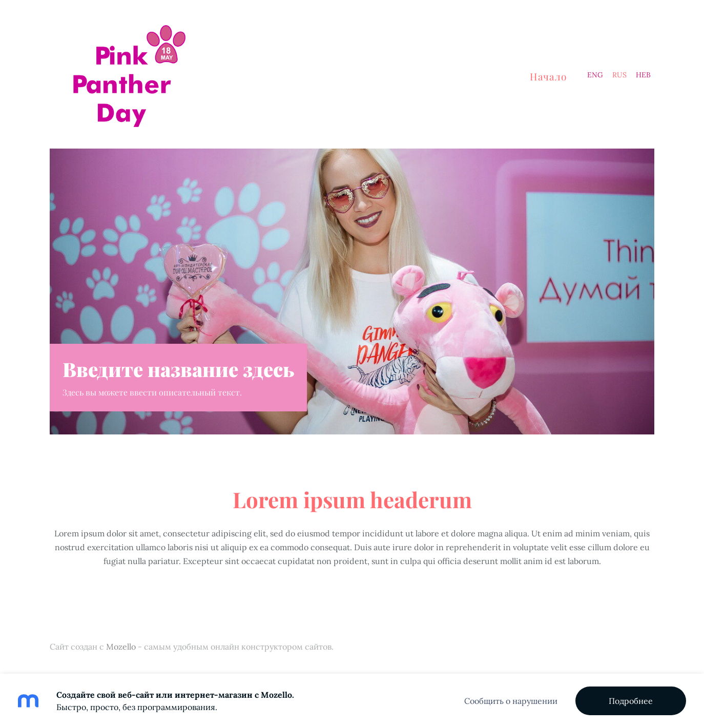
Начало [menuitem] (548, 76)
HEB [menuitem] (643, 75)
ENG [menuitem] (595, 75)
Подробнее (631, 701)
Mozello (121, 647)
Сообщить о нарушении (511, 701)
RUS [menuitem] (619, 75)
